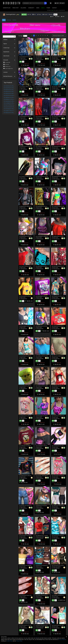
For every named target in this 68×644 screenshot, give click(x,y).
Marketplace (7, 8)
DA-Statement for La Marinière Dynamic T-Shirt (46, 536)
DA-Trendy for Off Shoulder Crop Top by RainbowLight (48, 146)
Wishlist (51, 14)
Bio (55, 14)
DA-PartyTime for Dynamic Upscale (60, 536)
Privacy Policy (19, 641)
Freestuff (45, 14)
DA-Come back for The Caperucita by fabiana (30, 625)
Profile (29, 14)
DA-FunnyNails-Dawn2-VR (25, 595)
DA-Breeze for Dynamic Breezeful (43, 565)
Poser (48, 8)
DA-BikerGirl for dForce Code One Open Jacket (30, 206)
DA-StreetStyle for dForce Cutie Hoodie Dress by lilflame (48, 206)
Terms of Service (62, 640)
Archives (14, 20)
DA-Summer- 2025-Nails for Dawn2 (44, 476)
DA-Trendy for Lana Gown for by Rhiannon (29, 176)
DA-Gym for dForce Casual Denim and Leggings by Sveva (49, 176)
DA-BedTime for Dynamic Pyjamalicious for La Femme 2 (48, 506)
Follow (24, 14)
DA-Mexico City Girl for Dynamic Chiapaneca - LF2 (47, 625)
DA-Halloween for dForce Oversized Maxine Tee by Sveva (32, 446)
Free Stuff (16, 8)
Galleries (23, 8)
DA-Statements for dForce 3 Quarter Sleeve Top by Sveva (49, 326)
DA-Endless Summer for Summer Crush (45, 595)
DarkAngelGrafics (24, 59)
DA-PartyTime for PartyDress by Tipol (28, 565)
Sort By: (59, 36)
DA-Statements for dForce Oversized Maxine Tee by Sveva (33, 476)
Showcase (9, 20)
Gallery (39, 14)
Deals (43, 8)
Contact (54, 8)
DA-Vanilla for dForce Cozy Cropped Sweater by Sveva (48, 356)
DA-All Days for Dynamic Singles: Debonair (29, 506)
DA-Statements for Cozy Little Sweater (28, 146)
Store (34, 14)
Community (31, 8)
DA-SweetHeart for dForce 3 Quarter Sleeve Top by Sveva (32, 236)
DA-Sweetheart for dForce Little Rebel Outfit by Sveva (31, 356)
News (38, 8)
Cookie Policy (10, 641)
